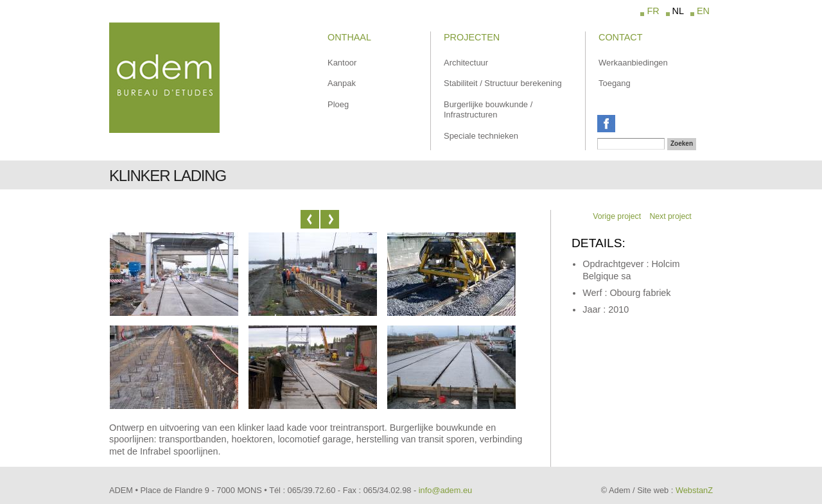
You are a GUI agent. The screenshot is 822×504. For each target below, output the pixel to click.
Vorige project (617, 216)
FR (653, 11)
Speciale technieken (481, 136)
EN (703, 11)
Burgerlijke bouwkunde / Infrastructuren (488, 110)
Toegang (615, 83)
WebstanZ (694, 490)
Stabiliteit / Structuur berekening (503, 83)
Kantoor (342, 63)
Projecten (472, 37)
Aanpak (342, 83)
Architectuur (466, 63)
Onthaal (349, 37)
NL (678, 11)
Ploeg (338, 104)
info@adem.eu (445, 490)
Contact (620, 37)
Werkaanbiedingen (633, 63)
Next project (670, 216)
